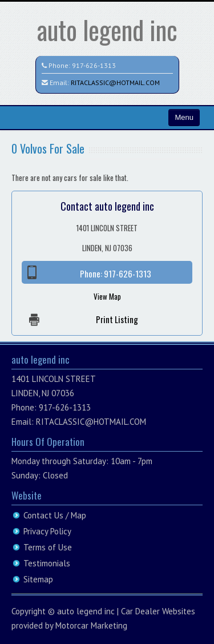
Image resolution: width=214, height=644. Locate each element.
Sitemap (38, 579)
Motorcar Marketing (91, 625)
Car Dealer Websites (158, 611)
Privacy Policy (47, 531)
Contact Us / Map (55, 515)
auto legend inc (107, 29)
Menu (184, 117)
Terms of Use (48, 547)
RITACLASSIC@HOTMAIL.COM (115, 82)
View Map (107, 296)
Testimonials (47, 563)
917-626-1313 (94, 65)
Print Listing (117, 319)
